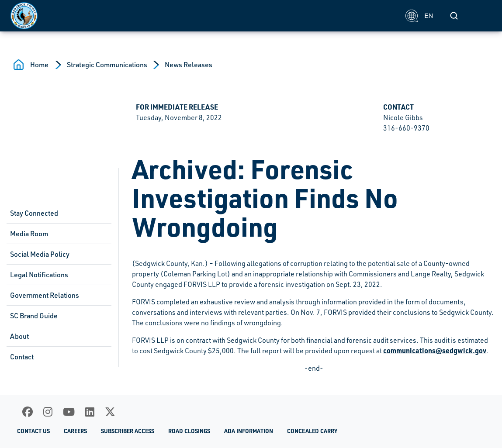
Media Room (29, 234)
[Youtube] (69, 412)
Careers (75, 431)
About (19, 336)
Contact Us (33, 431)
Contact (22, 357)
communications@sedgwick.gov (435, 350)
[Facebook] (28, 412)
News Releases (189, 65)
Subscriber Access (128, 431)
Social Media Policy (40, 254)
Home (39, 65)
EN (419, 16)
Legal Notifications (39, 275)
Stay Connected (34, 213)
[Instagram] (48, 412)
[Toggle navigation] (482, 16)
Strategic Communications (107, 65)
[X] (110, 412)
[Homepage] (203, 16)
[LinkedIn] (90, 412)
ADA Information (249, 431)
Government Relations (45, 295)
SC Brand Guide (34, 316)
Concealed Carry (312, 431)
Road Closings (189, 431)
